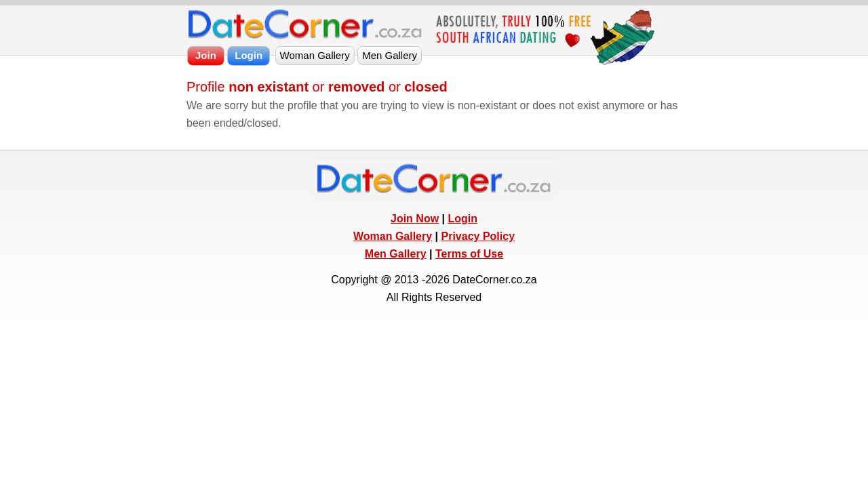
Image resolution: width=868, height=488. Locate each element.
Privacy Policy (478, 236)
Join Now (415, 219)
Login (462, 219)
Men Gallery (396, 254)
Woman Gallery (393, 236)
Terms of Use (469, 254)
